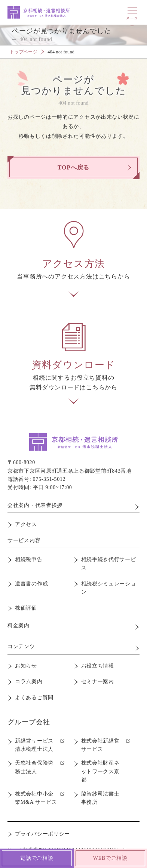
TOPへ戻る (73, 167)
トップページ (24, 52)
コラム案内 (29, 682)
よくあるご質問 (34, 698)
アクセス (26, 524)
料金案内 (19, 626)
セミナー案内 (98, 682)
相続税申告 (29, 559)
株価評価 (26, 608)
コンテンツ (21, 646)
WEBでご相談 (110, 858)
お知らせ (26, 666)
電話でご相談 (37, 858)
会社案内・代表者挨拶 (35, 505)
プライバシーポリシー (42, 834)
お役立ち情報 (98, 666)
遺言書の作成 (31, 584)
